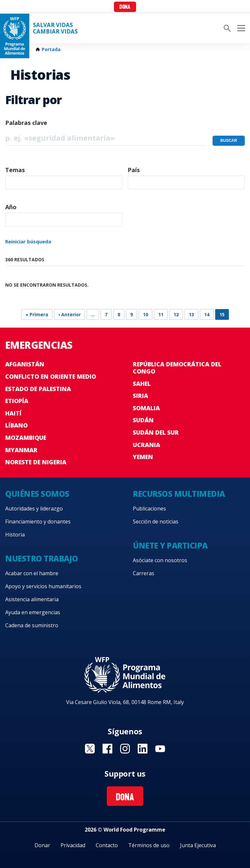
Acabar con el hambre (32, 573)
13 (191, 314)
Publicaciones (149, 509)
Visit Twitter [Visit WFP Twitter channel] (90, 749)
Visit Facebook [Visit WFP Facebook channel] (107, 749)
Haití (13, 413)
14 (207, 314)
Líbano (16, 425)
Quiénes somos (37, 494)
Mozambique (26, 438)
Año (11, 207)
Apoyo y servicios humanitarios (43, 586)
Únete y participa (170, 545)
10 (146, 314)
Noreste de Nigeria (36, 462)
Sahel (142, 384)
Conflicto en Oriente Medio (51, 376)
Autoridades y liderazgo (34, 509)
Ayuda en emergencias (33, 612)
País (134, 170)
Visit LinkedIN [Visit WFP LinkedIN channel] (143, 749)
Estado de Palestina (38, 389)
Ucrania (146, 445)
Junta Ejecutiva (198, 845)
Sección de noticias (156, 522)
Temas (15, 170)
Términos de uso (149, 845)
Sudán (143, 420)
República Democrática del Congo (177, 368)
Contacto (107, 845)
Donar (42, 845)
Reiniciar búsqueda (28, 241)
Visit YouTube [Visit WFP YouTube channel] (160, 749)
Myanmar (21, 450)
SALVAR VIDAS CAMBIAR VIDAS (55, 28)
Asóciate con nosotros (160, 560)
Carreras (144, 573)
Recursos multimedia (179, 494)
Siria (140, 396)
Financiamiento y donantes (38, 522)
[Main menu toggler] (240, 28)
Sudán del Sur (156, 432)
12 (176, 314)
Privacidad (73, 845)
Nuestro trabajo (42, 558)
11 (161, 314)
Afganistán (25, 364)
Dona (125, 7)
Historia (15, 535)
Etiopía (17, 401)
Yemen (143, 457)
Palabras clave (26, 123)
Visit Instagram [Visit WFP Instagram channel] (125, 749)
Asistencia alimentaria (32, 599)
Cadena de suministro (32, 625)
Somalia (146, 408)
